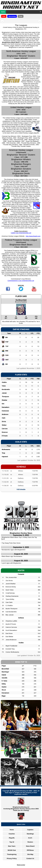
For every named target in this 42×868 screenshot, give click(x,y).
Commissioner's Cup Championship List (21, 281)
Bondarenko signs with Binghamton (14, 550)
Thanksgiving (12, 854)
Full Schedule (21, 489)
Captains (30, 830)
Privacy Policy (12, 858)
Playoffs (12, 838)
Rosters (30, 842)
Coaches (12, 834)
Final (21, 16)
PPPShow (30, 850)
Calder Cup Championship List (21, 233)
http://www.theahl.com (33, 236)
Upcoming (12, 16)
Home (3, 12)
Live (4, 16)
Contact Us (30, 858)
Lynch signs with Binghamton (12, 563)
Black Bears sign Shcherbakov (12, 556)
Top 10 (12, 842)
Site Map (30, 854)
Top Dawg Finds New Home (11, 543)
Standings (30, 834)
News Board (30, 846)
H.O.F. (30, 838)
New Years (12, 846)
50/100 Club (12, 850)
